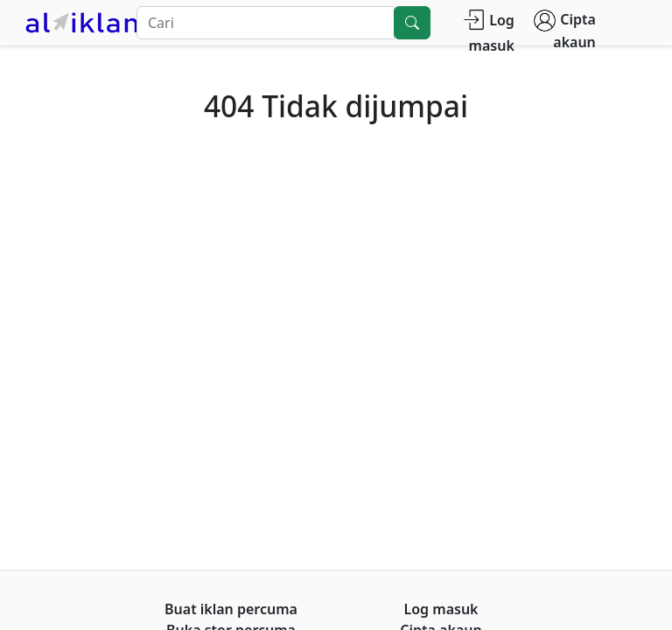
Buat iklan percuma (231, 609)
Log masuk (489, 32)
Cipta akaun (565, 31)
